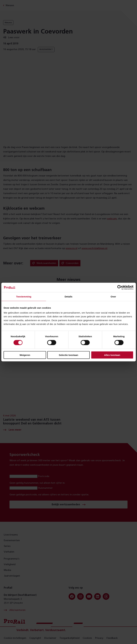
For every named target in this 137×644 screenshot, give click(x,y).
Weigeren (25, 355)
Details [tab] (68, 296)
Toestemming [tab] (24, 296)
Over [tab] (113, 296)
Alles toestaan (112, 355)
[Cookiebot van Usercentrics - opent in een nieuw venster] (120, 287)
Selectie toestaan (68, 355)
